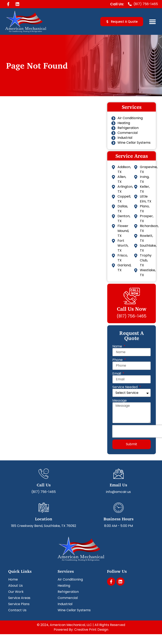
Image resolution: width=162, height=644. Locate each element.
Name (118, 346)
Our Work (16, 592)
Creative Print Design (91, 630)
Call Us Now (132, 309)
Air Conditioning (70, 580)
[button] (153, 22)
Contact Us (17, 610)
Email (117, 374)
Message (120, 401)
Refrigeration (68, 592)
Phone (118, 360)
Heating (64, 586)
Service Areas (19, 598)
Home (13, 580)
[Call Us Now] (132, 296)
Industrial (65, 604)
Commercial (68, 598)
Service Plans (19, 604)
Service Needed (125, 387)
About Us (15, 586)
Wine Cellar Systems (74, 610)
